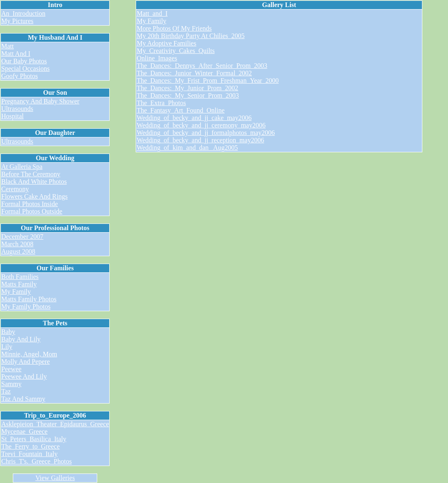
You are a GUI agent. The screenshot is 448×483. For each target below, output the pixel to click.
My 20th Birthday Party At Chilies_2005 (190, 36)
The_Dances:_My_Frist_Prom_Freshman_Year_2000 (207, 80)
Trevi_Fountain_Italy (29, 454)
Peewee (11, 369)
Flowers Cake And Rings (34, 196)
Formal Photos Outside (32, 211)
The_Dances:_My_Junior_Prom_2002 (187, 88)
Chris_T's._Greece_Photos (36, 461)
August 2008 (18, 251)
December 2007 (22, 237)
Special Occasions (25, 68)
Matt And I (16, 54)
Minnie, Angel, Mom (29, 354)
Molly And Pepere (25, 362)
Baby (8, 332)
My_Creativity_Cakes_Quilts (175, 51)
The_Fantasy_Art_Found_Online (180, 110)
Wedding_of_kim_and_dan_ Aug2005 (187, 148)
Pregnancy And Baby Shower (40, 101)
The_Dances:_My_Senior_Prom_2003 (188, 95)
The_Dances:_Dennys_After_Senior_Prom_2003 (202, 66)
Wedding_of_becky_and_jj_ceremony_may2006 (201, 125)
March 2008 (17, 244)
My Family (16, 292)
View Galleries (55, 478)
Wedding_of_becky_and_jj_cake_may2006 (194, 118)
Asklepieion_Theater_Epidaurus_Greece (55, 424)
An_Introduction (23, 13)
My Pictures (17, 21)
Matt (7, 46)
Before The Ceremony (31, 174)
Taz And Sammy (23, 399)
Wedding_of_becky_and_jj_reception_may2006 (200, 140)
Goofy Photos (19, 76)
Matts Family (19, 284)
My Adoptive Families (166, 43)
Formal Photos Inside (30, 204)
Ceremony (15, 189)
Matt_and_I (152, 13)
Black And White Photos (34, 181)
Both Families (20, 277)
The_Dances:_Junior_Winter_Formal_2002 (194, 73)
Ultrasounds (17, 109)
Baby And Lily (21, 339)
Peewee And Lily (24, 376)
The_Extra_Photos (161, 103)
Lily (7, 347)
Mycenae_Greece (24, 431)
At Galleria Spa (22, 167)
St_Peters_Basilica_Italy (34, 439)
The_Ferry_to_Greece (30, 446)
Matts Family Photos (29, 299)
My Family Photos (26, 306)
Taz (6, 391)
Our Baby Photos (24, 61)
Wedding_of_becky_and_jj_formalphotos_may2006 (206, 133)
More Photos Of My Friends (174, 28)
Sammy (11, 384)
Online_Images (157, 58)
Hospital (12, 116)
